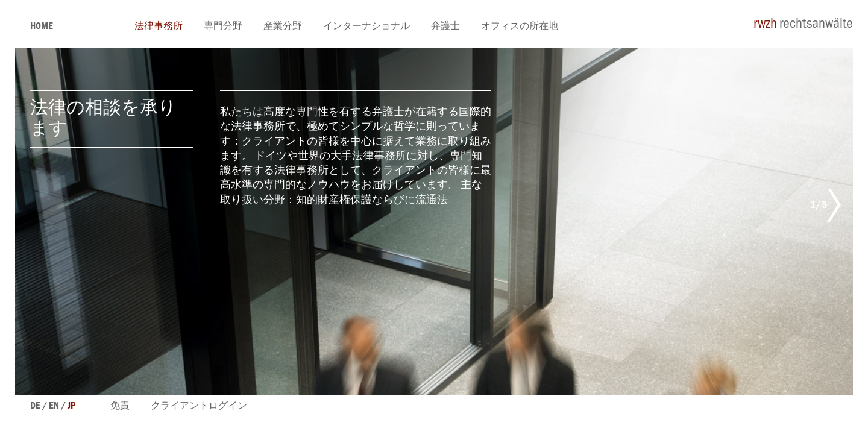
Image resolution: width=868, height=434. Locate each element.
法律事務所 (159, 27)
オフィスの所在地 (520, 27)
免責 (120, 407)
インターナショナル (366, 27)
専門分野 (223, 27)
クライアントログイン (199, 407)
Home (42, 27)
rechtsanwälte (803, 25)
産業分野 (283, 27)
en (54, 407)
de (35, 407)
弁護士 (445, 27)
